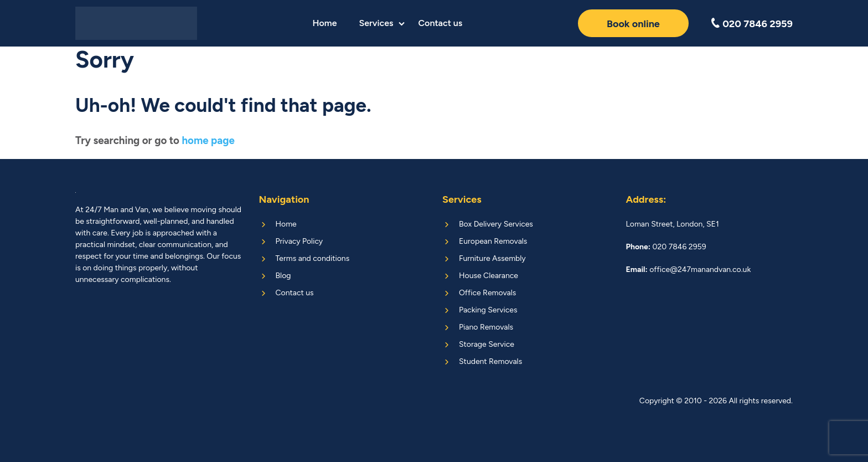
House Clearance (489, 276)
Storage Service (487, 344)
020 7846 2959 (756, 23)
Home (324, 23)
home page (208, 140)
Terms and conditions (313, 258)
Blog (283, 276)
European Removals (493, 241)
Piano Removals (486, 327)
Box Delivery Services (496, 224)
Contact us (440, 23)
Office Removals (487, 293)
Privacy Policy (299, 241)
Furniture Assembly (492, 258)
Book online (633, 24)
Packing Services (488, 310)
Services (376, 23)
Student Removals (490, 361)
